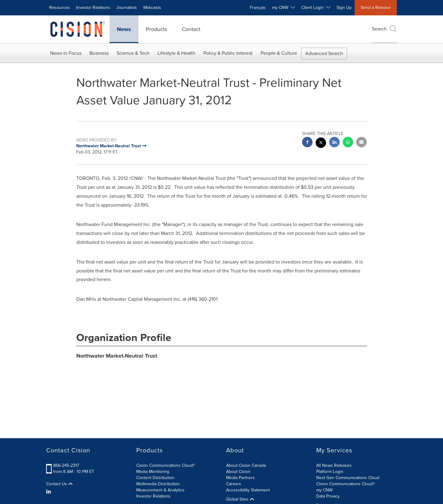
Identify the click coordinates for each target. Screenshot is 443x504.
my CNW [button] (283, 8)
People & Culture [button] (279, 53)
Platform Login (330, 472)
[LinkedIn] (49, 492)
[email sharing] (361, 143)
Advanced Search (324, 53)
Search (384, 29)
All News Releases (334, 465)
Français (258, 8)
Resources (60, 8)
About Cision (238, 472)
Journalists (127, 8)
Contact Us (59, 484)
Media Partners (240, 478)
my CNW (324, 490)
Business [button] (99, 53)
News (124, 29)
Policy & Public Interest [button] (228, 53)
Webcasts (152, 8)
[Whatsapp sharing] (348, 143)
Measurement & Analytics (160, 490)
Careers (234, 484)
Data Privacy (328, 496)
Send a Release (376, 8)
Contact (191, 29)
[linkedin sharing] (334, 143)
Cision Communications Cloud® (166, 465)
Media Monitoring (153, 472)
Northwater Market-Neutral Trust (117, 356)
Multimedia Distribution (158, 484)
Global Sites (240, 499)
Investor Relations (93, 8)
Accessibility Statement (248, 490)
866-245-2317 (66, 465)
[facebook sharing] (307, 143)
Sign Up (344, 8)
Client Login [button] (316, 8)
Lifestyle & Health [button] (176, 53)
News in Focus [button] (66, 53)
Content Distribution (155, 478)
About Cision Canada (246, 465)
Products (156, 29)
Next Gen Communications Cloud (348, 478)
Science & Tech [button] (133, 53)
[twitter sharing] (321, 143)
